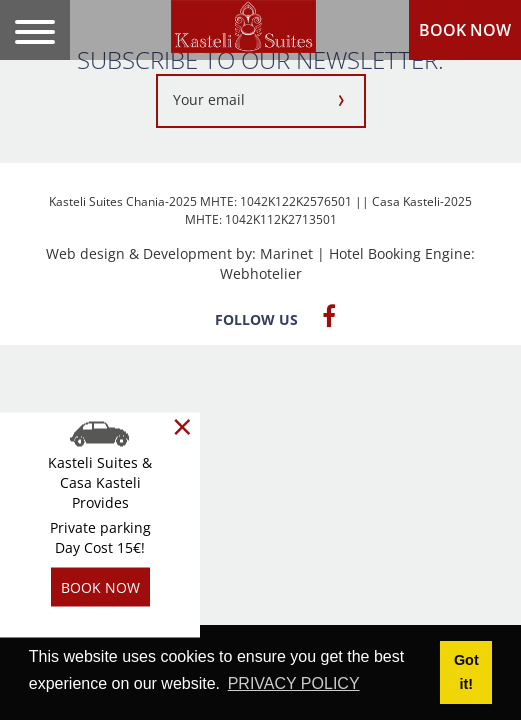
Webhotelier (261, 273)
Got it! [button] (466, 672)
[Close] (182, 427)
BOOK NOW (465, 30)
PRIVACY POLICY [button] (294, 683)
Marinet (286, 253)
